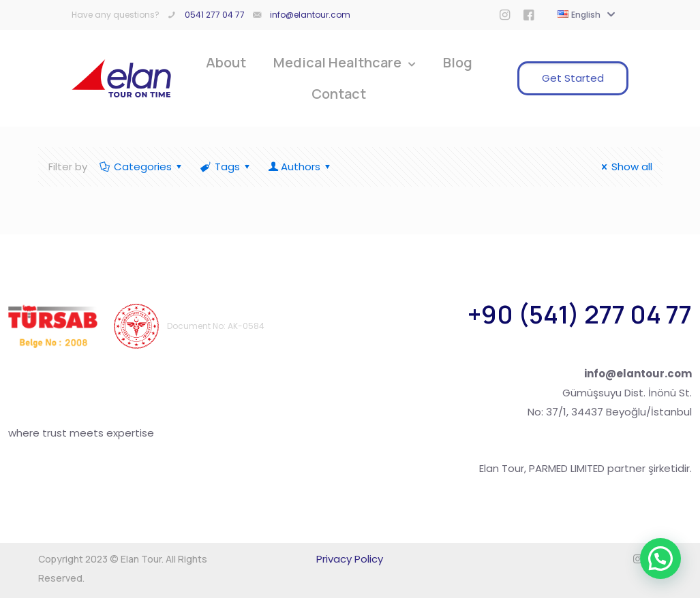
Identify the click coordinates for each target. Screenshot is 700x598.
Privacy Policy (350, 559)
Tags (226, 167)
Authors (301, 167)
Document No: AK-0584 (216, 326)
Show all (625, 167)
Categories (142, 167)
